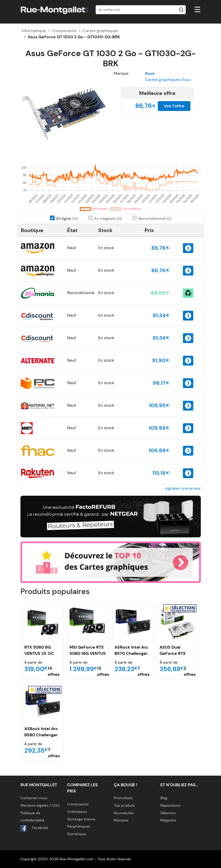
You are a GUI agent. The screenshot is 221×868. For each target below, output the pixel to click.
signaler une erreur (183, 488)
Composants (64, 31)
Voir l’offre (174, 106)
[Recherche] (141, 10)
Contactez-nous (34, 798)
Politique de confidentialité (32, 817)
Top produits (124, 805)
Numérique (76, 834)
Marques (121, 820)
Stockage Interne (81, 819)
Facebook (34, 828)
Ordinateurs (77, 812)
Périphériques (79, 826)
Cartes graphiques (100, 31)
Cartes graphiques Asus (168, 80)
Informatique (34, 31)
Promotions (123, 798)
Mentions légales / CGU (40, 805)
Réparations (170, 805)
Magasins (168, 820)
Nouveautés (124, 813)
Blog (164, 798)
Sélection (168, 813)
